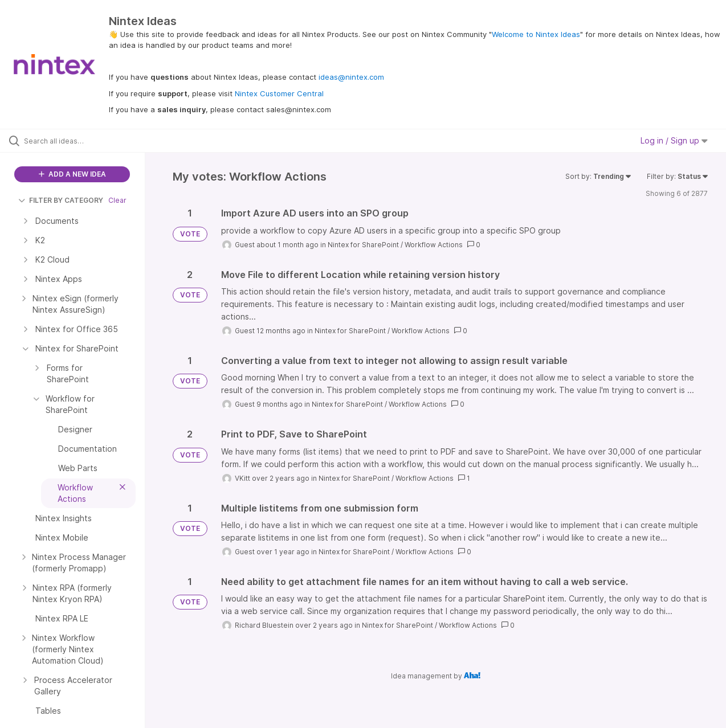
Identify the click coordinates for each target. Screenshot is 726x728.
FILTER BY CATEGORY (61, 200)
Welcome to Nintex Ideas (536, 34)
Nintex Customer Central (279, 93)
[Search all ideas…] (87, 141)
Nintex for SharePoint (363, 245)
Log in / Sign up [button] (674, 140)
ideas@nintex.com (351, 77)
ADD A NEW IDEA (72, 174)
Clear (117, 200)
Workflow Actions (434, 245)
